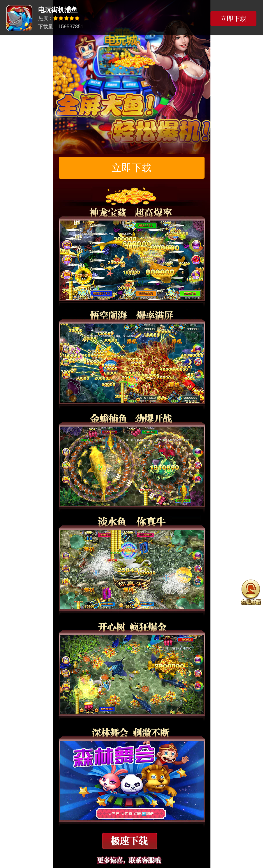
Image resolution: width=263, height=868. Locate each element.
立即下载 (132, 168)
